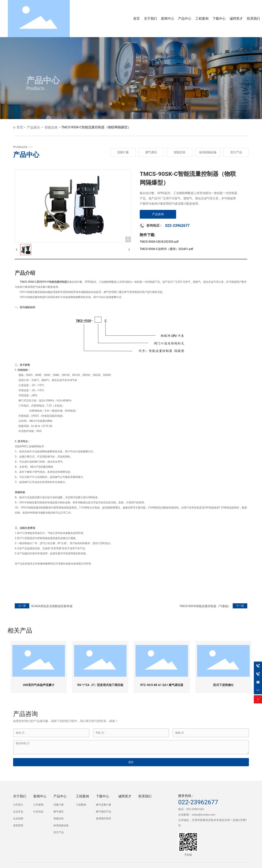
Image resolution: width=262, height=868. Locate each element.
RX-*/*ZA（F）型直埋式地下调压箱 (100, 685)
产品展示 (33, 127)
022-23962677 (177, 226)
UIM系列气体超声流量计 (39, 685)
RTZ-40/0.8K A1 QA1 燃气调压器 (162, 685)
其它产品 (236, 152)
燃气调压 (151, 152)
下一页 (240, 606)
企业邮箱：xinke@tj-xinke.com (197, 815)
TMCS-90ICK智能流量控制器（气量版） (205, 606)
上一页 (22, 606)
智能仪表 (51, 127)
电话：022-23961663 (191, 809)
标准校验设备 (208, 152)
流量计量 (123, 152)
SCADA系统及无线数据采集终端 (52, 606)
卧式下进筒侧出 (223, 685)
